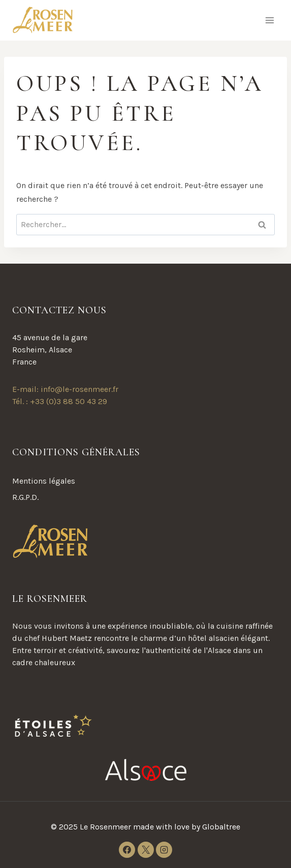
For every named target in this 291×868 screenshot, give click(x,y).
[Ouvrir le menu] (269, 20)
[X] (146, 850)
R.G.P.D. (25, 497)
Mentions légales (44, 481)
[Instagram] (164, 850)
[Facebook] (127, 850)
